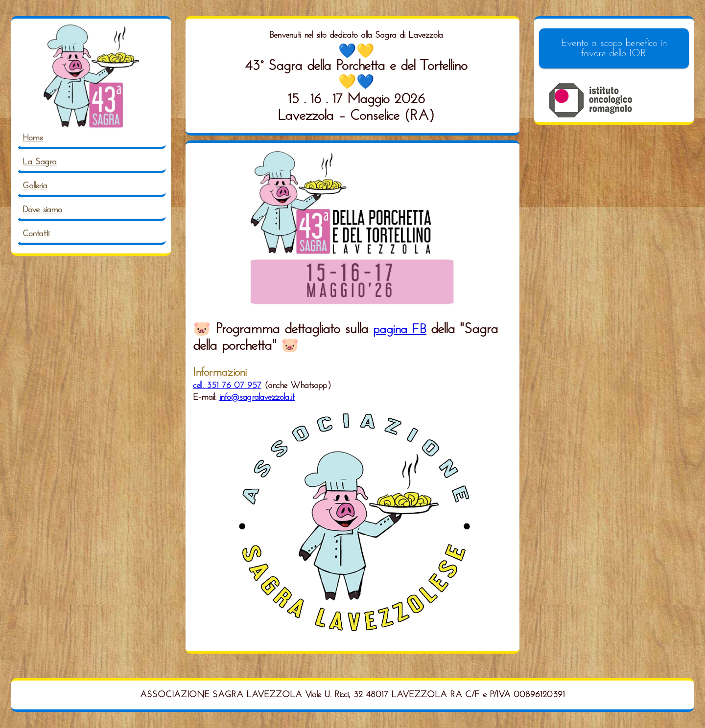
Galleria (35, 186)
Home (33, 138)
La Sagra (40, 162)
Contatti (36, 234)
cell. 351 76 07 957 (227, 386)
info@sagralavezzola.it (257, 398)
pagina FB (400, 330)
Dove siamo (42, 210)
